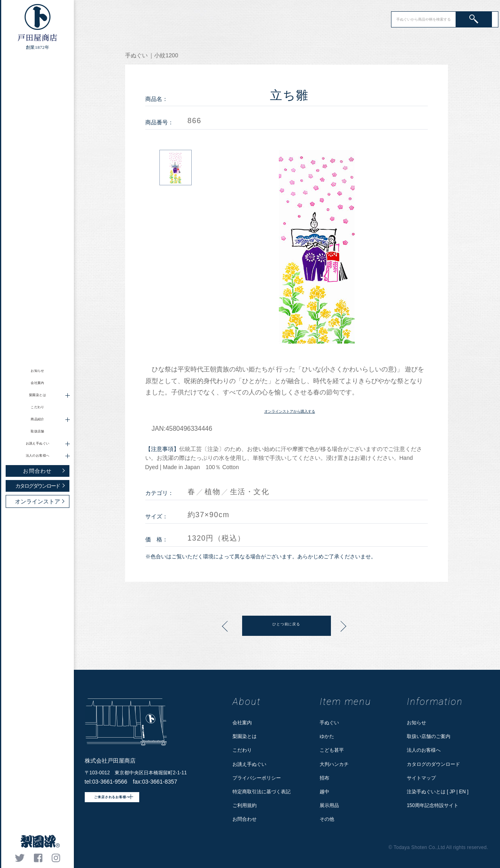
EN (463, 792)
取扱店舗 (38, 431)
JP (452, 792)
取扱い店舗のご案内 (429, 736)
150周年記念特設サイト (433, 805)
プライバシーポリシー (257, 778)
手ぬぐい (329, 723)
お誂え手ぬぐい (249, 764)
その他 (327, 819)
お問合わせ (245, 819)
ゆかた (327, 736)
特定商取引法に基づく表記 (262, 792)
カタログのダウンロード (433, 764)
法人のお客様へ (424, 750)
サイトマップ (421, 778)
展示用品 (329, 805)
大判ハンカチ (334, 764)
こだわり (38, 407)
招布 (324, 778)
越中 (324, 792)
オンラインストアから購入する (290, 410)
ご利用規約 (245, 805)
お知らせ (38, 371)
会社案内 (38, 383)
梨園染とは (245, 736)
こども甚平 (332, 750)
